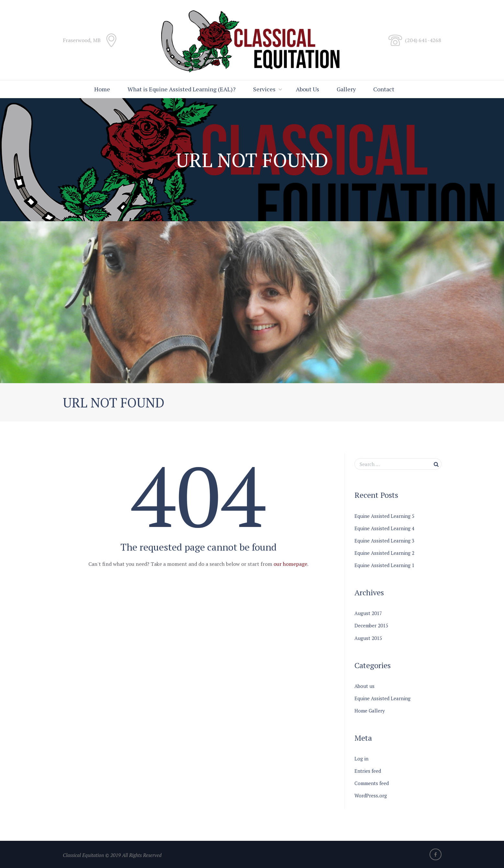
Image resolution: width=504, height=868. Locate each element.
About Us (308, 89)
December (371, 625)
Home (102, 89)
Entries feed (368, 771)
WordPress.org (371, 795)
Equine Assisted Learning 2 (384, 553)
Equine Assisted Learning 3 (384, 541)
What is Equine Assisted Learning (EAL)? (182, 89)
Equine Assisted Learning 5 (384, 516)
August (368, 613)
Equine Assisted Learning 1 (384, 565)
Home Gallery (370, 711)
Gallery (346, 89)
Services (264, 89)
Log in (361, 759)
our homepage (290, 564)
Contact (384, 89)
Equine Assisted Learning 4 (384, 528)
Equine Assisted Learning (382, 698)
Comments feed (372, 783)
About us (364, 686)
